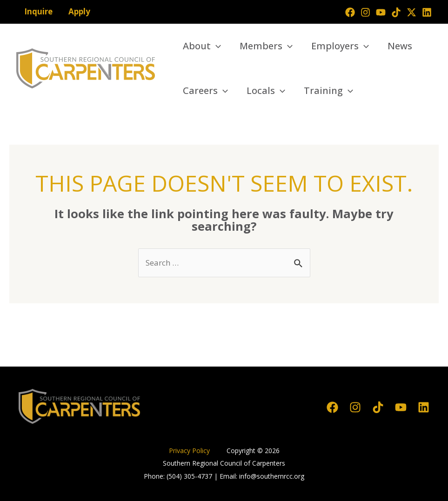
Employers (340, 46)
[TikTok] (396, 12)
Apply (79, 11)
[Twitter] (411, 12)
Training (328, 91)
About (202, 46)
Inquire (38, 11)
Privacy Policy (190, 451)
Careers (205, 91)
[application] (216, 46)
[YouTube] (381, 12)
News (400, 46)
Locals (266, 91)
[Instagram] (365, 12)
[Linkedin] (427, 12)
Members (266, 46)
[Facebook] (350, 12)
